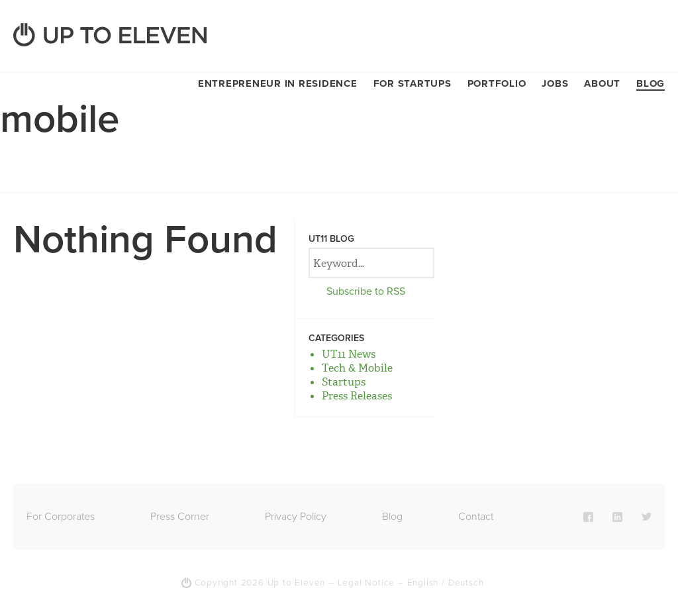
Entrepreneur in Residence (278, 83)
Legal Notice (366, 583)
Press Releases (357, 396)
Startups (344, 382)
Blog (651, 83)
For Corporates (61, 517)
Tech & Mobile (357, 368)
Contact (476, 517)
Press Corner (180, 517)
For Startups (412, 83)
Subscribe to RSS (366, 291)
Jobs (555, 83)
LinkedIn (617, 517)
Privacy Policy (296, 517)
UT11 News (349, 354)
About (602, 83)
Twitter (647, 517)
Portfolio (497, 83)
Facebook (588, 517)
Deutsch (466, 583)
